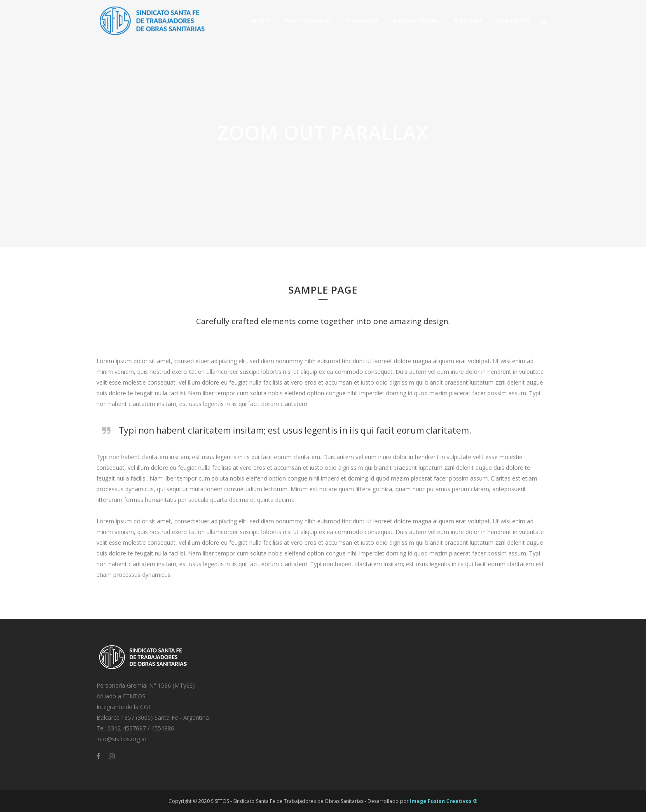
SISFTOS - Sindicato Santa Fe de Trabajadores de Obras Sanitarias (287, 801)
